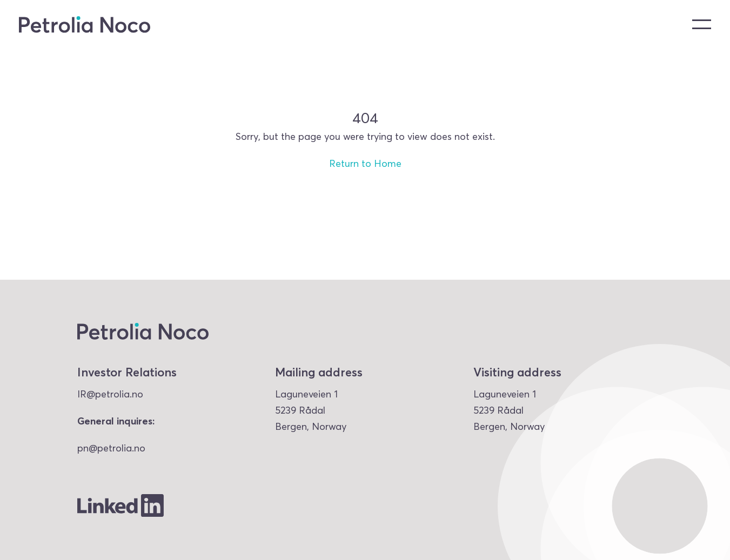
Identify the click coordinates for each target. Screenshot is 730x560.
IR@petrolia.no (110, 394)
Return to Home (365, 163)
